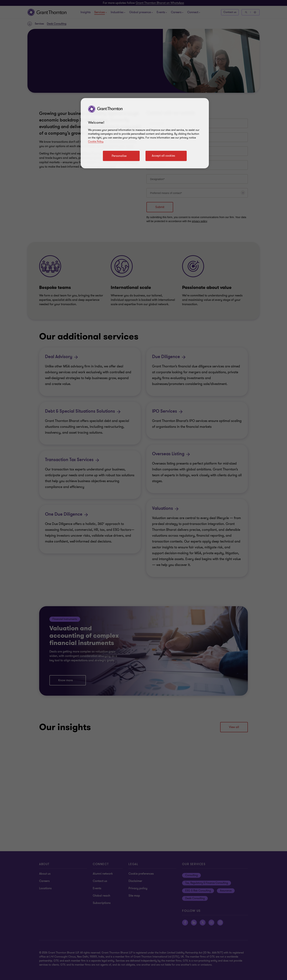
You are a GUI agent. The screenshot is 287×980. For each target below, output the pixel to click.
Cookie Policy (96, 142)
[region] (145, 133)
